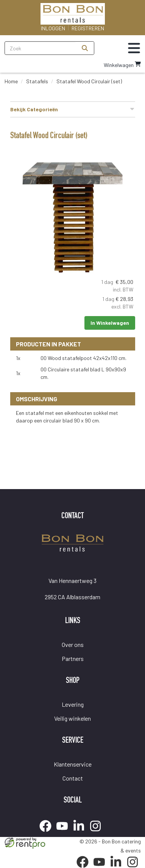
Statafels (37, 81)
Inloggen (53, 28)
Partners (73, 658)
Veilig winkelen (72, 718)
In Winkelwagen (110, 323)
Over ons (73, 644)
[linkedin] (81, 833)
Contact (73, 778)
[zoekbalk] (40, 48)
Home (11, 81)
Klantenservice (73, 764)
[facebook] (48, 833)
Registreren (88, 28)
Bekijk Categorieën (73, 109)
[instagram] (98, 833)
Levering (73, 704)
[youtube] (64, 833)
